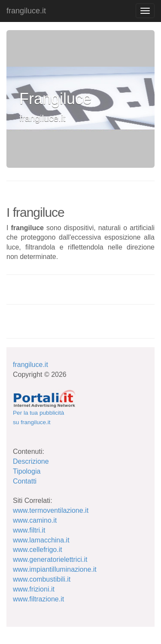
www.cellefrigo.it (38, 550)
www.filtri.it (29, 530)
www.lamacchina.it (41, 540)
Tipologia (27, 471)
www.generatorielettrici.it (50, 559)
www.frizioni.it (34, 589)
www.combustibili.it (42, 579)
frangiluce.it (26, 11)
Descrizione (31, 461)
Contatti (25, 481)
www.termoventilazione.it (51, 510)
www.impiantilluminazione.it (55, 569)
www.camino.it (35, 520)
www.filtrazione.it (38, 599)
